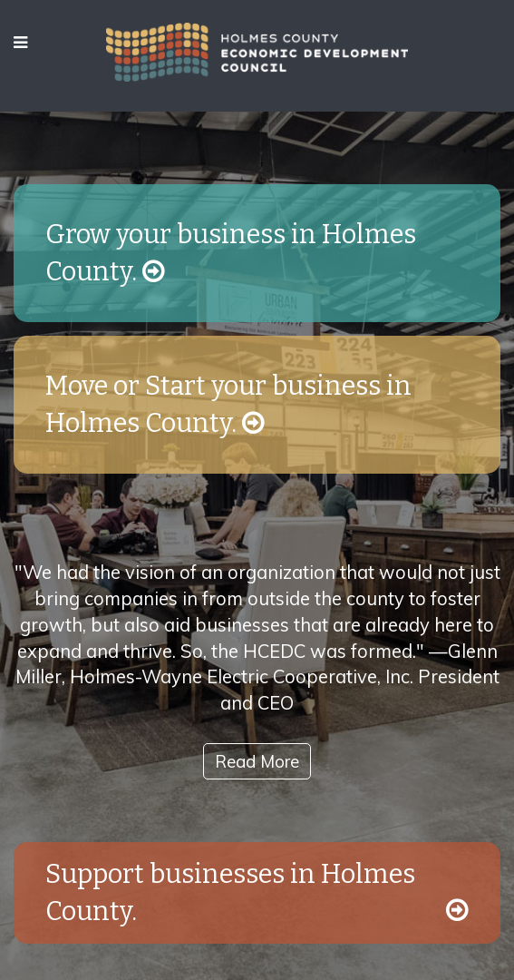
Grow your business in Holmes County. (231, 253)
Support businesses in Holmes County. (257, 893)
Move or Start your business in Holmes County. (228, 405)
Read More (257, 761)
